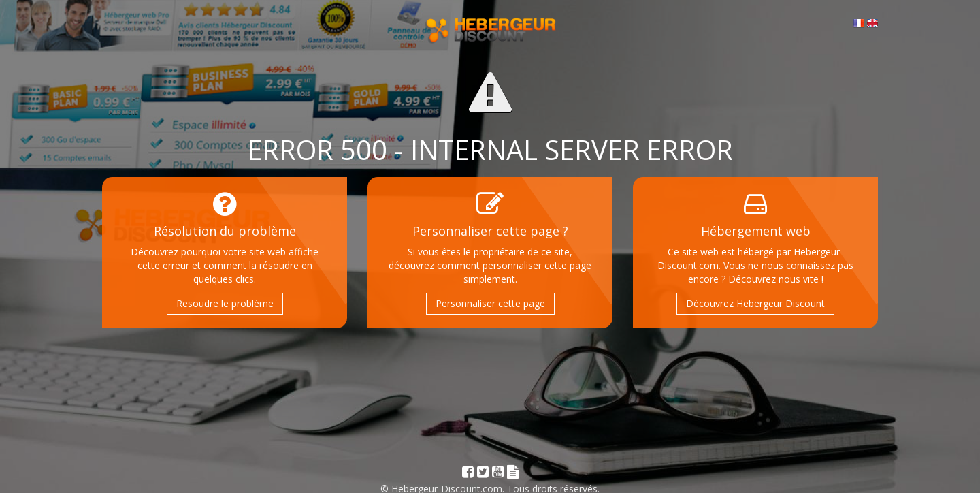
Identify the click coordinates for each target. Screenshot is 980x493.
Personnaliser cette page (490, 303)
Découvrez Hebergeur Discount (755, 303)
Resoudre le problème (225, 303)
